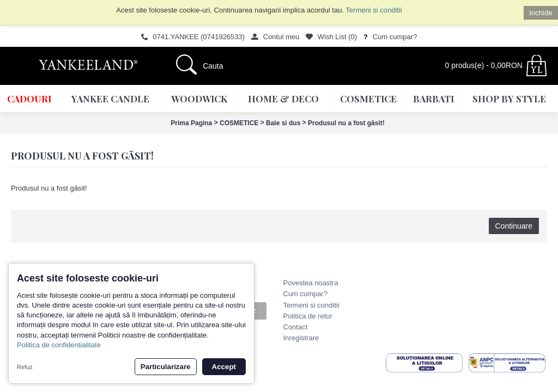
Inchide (541, 13)
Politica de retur (308, 316)
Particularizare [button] (166, 367)
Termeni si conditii (374, 10)
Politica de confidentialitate (59, 345)
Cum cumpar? (306, 294)
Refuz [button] (25, 367)
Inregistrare (301, 338)
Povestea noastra (311, 283)
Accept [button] (224, 367)
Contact (296, 327)
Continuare (514, 226)
